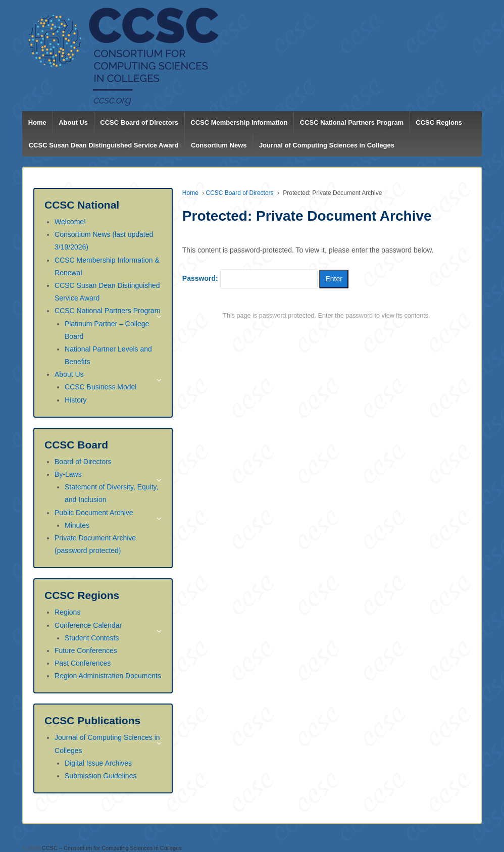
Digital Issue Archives (98, 763)
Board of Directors (83, 462)
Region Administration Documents (108, 676)
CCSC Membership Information (239, 122)
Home (37, 122)
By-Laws (68, 474)
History (76, 400)
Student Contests (92, 638)
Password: (250, 279)
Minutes (77, 525)
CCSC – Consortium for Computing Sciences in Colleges (111, 848)
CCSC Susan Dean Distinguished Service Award (104, 145)
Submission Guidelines (100, 776)
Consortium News (219, 145)
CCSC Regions (439, 122)
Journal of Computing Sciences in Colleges (327, 145)
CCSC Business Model (100, 387)
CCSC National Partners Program (352, 122)
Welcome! (70, 222)
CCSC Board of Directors (139, 122)
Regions (67, 612)
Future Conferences (86, 650)
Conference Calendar (88, 625)
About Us (73, 122)
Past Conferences (83, 663)
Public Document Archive (94, 513)
